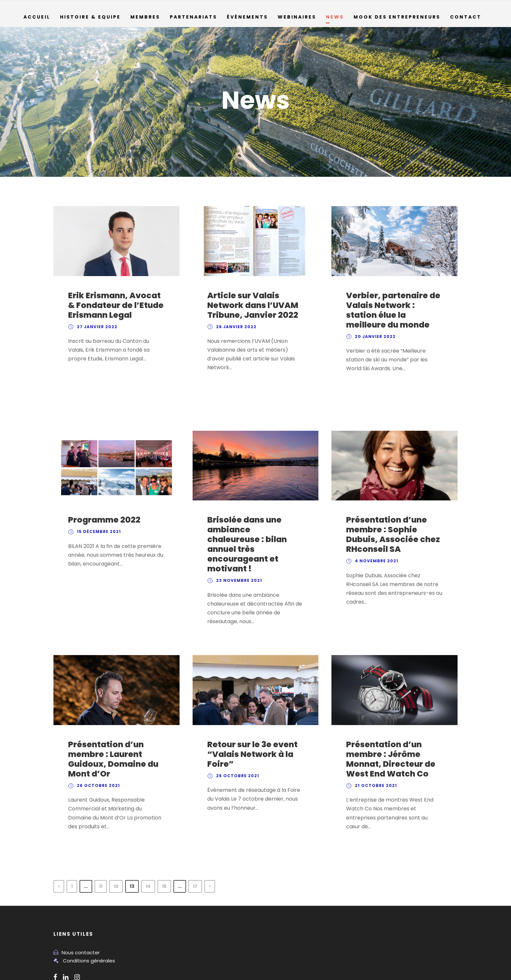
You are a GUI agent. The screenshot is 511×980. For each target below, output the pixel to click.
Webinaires (298, 17)
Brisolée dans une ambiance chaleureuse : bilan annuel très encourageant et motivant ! (253, 521)
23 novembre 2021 (238, 552)
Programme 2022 (101, 501)
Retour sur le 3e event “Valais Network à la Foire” (250, 717)
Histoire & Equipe (91, 17)
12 (121, 830)
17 (203, 830)
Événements (248, 17)
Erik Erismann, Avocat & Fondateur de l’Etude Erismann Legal (115, 305)
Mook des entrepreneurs (399, 17)
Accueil (37, 17)
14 (154, 830)
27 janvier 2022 (95, 327)
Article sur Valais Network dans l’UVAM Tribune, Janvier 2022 (249, 305)
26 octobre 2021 (97, 749)
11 (104, 830)
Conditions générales (86, 905)
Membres (146, 17)
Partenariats (194, 17)
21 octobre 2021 (375, 749)
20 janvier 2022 (373, 337)
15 (170, 830)
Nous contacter (78, 896)
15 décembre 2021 (98, 513)
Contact (467, 17)
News (336, 17)
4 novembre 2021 (375, 542)
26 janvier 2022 (235, 327)
